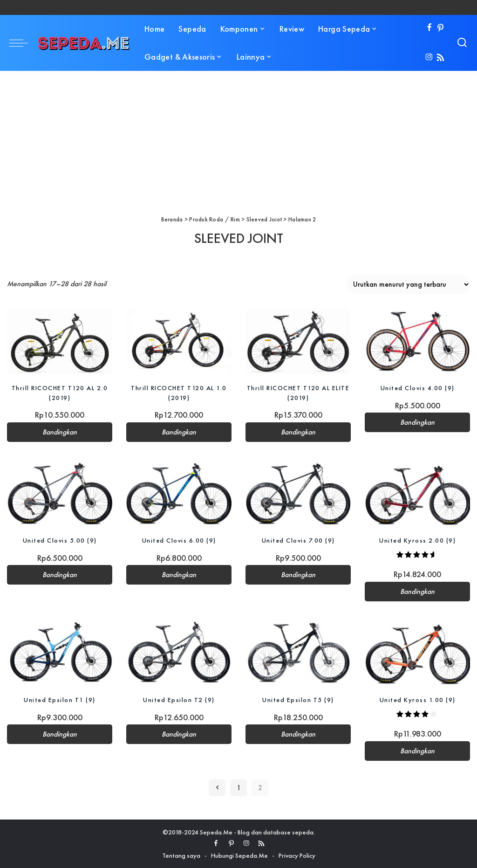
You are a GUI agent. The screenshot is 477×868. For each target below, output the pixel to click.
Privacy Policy (297, 855)
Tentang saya (181, 855)
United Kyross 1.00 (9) (418, 700)
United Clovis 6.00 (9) (179, 540)
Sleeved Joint (264, 219)
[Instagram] (429, 58)
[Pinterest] (440, 28)
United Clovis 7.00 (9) (298, 540)
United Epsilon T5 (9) (298, 700)
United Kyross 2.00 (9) (417, 540)
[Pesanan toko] (408, 284)
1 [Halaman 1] (239, 788)
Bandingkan (60, 432)
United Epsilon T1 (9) (60, 700)
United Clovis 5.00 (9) (60, 540)
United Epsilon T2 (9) (179, 700)
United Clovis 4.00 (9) (418, 388)
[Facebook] (429, 28)
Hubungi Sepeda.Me (239, 855)
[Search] (462, 43)
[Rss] (440, 58)
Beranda (172, 219)
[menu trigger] (23, 43)
